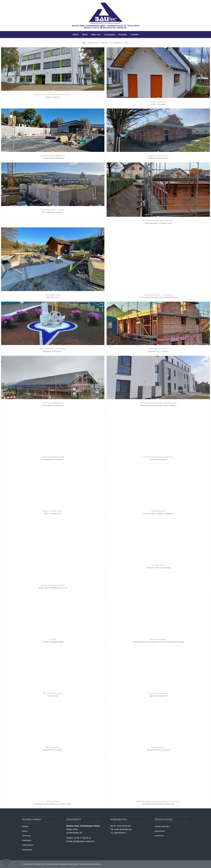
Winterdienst (27, 850)
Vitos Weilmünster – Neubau (53, 210)
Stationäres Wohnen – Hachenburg (158, 295)
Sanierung (26, 836)
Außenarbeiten (28, 845)
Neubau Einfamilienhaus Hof (53, 585)
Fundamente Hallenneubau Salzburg (158, 457)
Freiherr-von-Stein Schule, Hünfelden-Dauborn (53, 94)
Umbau (25, 831)
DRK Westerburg (158, 511)
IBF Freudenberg (53, 747)
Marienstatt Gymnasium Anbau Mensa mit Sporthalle (158, 801)
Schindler (53, 639)
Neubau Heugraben (158, 639)
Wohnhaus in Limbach (158, 349)
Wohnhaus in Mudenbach (53, 403)
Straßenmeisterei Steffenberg (53, 156)
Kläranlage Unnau (53, 295)
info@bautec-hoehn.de (84, 841)
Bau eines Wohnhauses (53, 693)
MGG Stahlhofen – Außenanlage (53, 349)
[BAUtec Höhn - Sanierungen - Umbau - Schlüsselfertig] (106, 16)
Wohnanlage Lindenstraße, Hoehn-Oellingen (158, 403)
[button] (6, 862)
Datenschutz (160, 831)
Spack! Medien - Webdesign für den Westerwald (84, 864)
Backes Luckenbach (158, 102)
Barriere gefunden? (162, 826)
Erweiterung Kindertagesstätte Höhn (158, 220)
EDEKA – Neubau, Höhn (53, 511)
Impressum (159, 836)
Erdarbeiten (27, 840)
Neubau (25, 826)
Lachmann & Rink (158, 565)
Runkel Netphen (158, 747)
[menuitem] (76, 35)
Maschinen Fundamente (158, 693)
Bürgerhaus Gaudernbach (158, 156)
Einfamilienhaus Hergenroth (53, 457)
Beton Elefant (53, 801)
